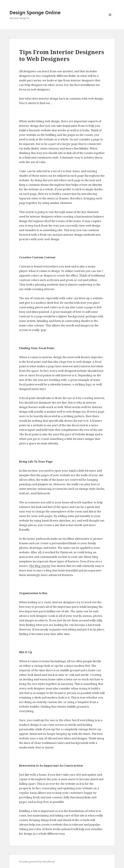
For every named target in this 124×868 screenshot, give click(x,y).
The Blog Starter (40, 566)
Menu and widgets (110, 19)
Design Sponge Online (35, 12)
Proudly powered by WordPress (37, 862)
